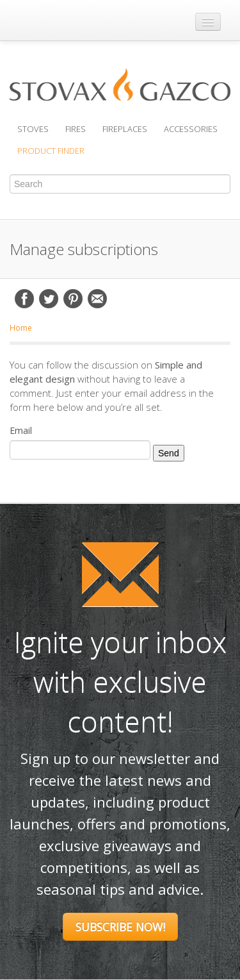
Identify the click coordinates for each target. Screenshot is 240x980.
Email (97, 299)
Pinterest (73, 299)
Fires (76, 129)
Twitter (49, 299)
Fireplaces (125, 129)
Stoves (33, 129)
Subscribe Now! (120, 927)
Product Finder (51, 151)
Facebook (24, 299)
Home (21, 328)
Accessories (191, 129)
